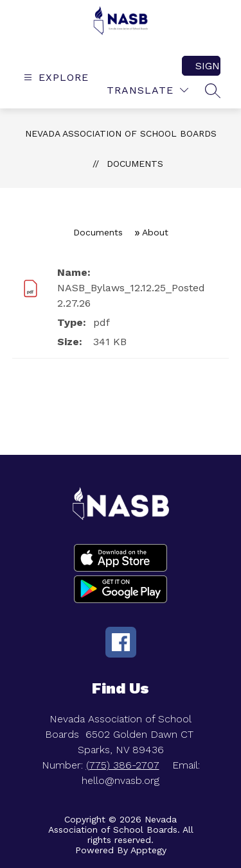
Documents (135, 164)
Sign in (208, 66)
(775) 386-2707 (123, 765)
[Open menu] (55, 77)
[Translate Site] (147, 90)
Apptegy (148, 850)
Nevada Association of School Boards (121, 133)
